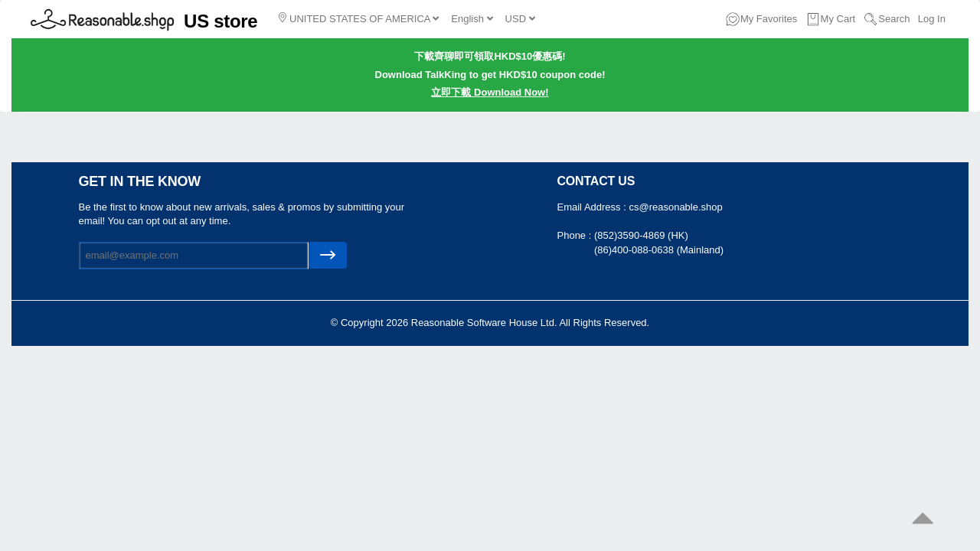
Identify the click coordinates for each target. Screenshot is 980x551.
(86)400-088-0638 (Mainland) (659, 250)
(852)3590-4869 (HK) (641, 235)
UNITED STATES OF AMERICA (359, 18)
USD (520, 19)
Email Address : (593, 207)
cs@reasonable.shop (675, 207)
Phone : (576, 235)
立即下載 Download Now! (490, 92)
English (472, 19)
